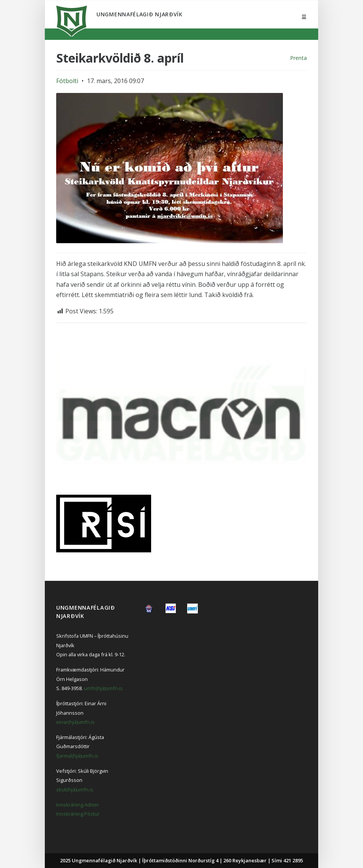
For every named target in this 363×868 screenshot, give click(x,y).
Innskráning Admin (77, 805)
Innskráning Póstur (78, 814)
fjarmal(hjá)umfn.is (77, 756)
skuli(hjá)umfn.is (75, 789)
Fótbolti (67, 81)
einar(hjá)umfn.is (75, 722)
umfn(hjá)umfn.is (103, 688)
